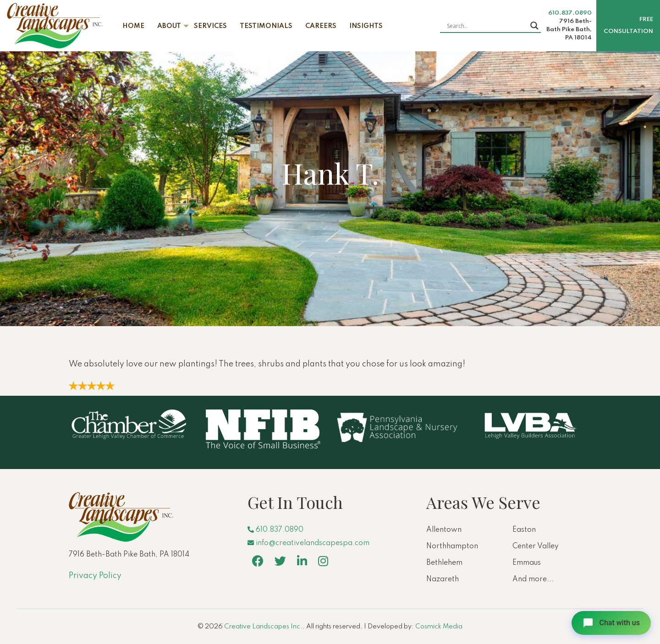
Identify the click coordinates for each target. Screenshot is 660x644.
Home (133, 26)
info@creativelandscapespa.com (308, 543)
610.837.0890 (570, 13)
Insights (366, 26)
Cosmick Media (439, 627)
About (169, 26)
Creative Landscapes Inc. (263, 627)
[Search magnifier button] (534, 26)
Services (210, 26)
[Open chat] (611, 623)
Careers (321, 26)
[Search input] (486, 26)
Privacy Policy (95, 576)
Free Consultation (628, 25)
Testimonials (266, 26)
